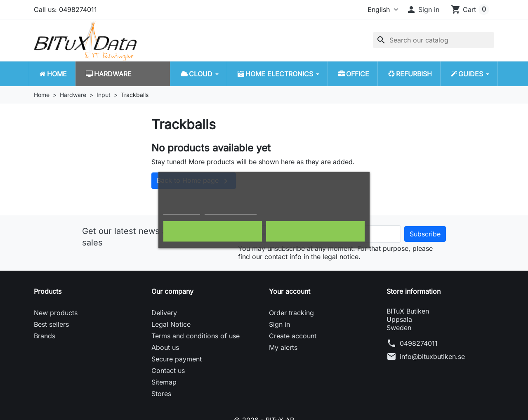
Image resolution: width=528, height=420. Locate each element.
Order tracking (291, 313)
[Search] (434, 40)
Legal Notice (171, 324)
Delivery (164, 313)
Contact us (168, 370)
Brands (45, 336)
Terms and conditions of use (196, 336)
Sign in (279, 324)
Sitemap (164, 382)
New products (56, 313)
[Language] (379, 9)
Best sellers (51, 324)
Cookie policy (182, 211)
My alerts (283, 347)
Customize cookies (231, 211)
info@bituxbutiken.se (432, 356)
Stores (161, 394)
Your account (290, 291)
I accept (315, 231)
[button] (423, 9)
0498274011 (419, 343)
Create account (293, 336)
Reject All (213, 231)
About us (165, 347)
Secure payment (177, 359)
